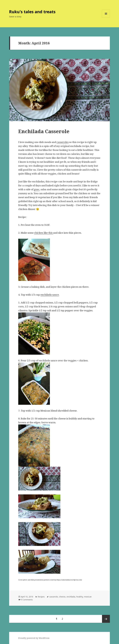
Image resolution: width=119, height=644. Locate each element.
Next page (106, 619)
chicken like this (44, 233)
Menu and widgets (106, 18)
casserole (54, 597)
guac (37, 189)
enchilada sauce (50, 295)
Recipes (41, 597)
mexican (88, 597)
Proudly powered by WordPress (34, 638)
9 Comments (27, 600)
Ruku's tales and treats (32, 12)
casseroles (63, 142)
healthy (80, 597)
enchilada (71, 597)
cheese (62, 597)
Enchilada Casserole (44, 131)
